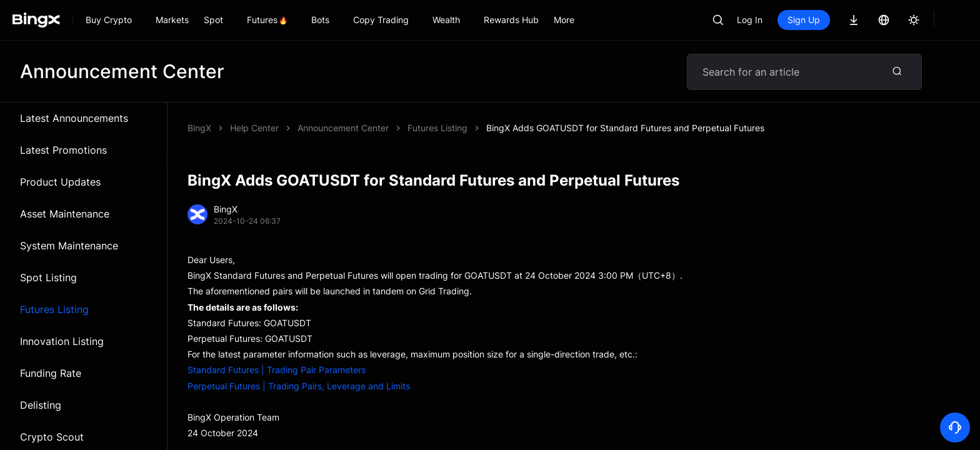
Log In (750, 20)
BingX (199, 128)
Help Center (254, 128)
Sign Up (804, 20)
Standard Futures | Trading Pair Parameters (277, 370)
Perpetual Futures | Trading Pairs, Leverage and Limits (299, 386)
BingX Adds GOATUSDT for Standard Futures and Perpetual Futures (437, 128)
